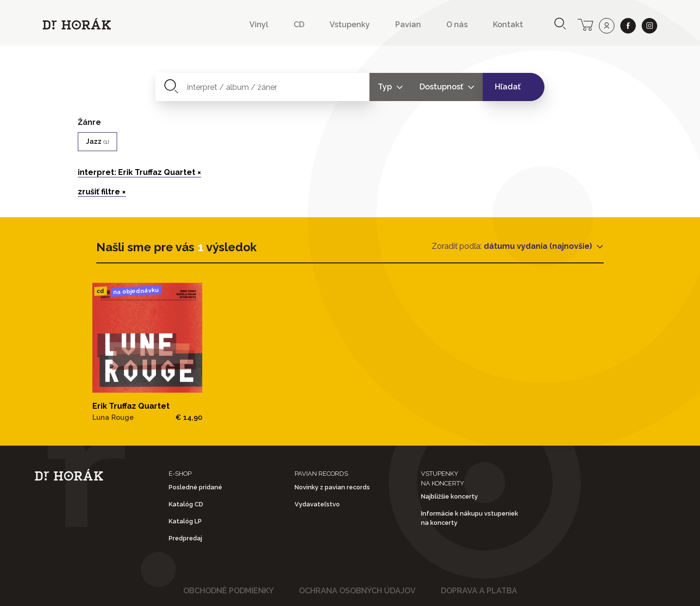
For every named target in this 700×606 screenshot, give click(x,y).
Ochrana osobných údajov (357, 591)
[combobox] (263, 87)
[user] (607, 26)
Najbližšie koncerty (449, 496)
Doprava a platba (479, 591)
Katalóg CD (186, 504)
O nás (457, 25)
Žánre (89, 122)
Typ (386, 87)
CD (299, 25)
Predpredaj (185, 538)
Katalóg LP (185, 521)
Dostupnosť (442, 87)
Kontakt (508, 25)
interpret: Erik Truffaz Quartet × (140, 172)
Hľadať (508, 87)
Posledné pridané (195, 487)
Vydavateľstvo (317, 504)
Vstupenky (350, 25)
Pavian (408, 25)
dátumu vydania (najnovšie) (539, 246)
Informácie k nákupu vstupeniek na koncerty (470, 518)
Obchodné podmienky (228, 591)
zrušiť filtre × (102, 192)
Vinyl (259, 25)
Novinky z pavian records (332, 487)
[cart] (585, 24)
